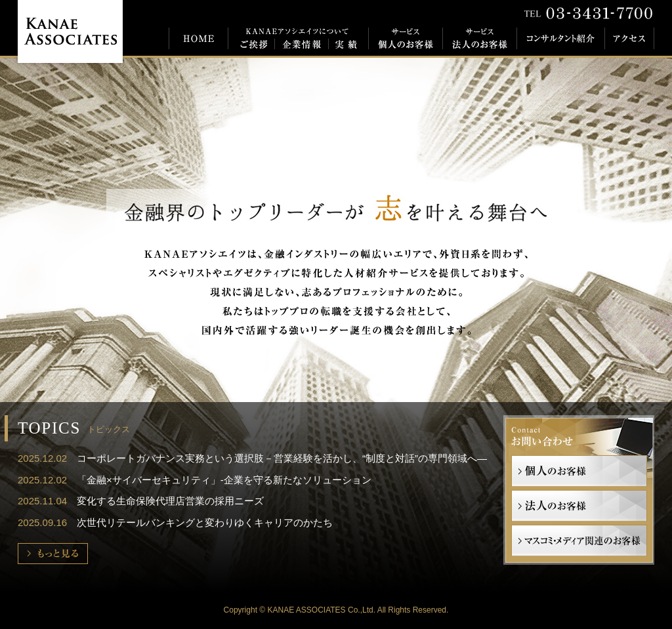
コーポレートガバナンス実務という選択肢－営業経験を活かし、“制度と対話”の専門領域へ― (282, 458)
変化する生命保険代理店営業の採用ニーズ (170, 501)
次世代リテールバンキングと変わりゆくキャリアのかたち (205, 522)
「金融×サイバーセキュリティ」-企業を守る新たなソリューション (224, 480)
